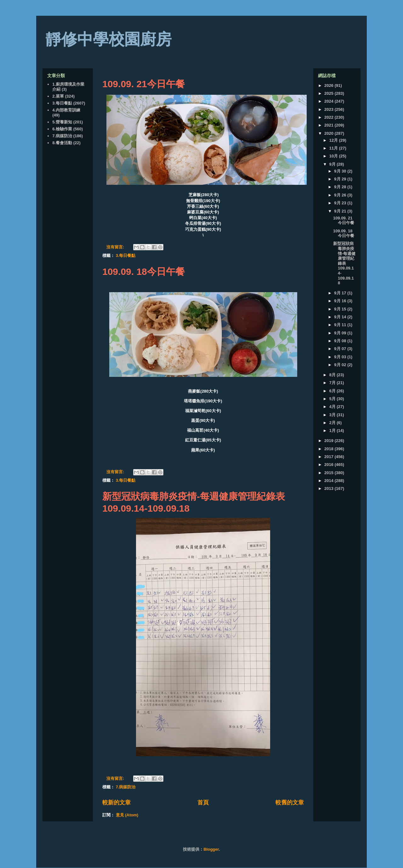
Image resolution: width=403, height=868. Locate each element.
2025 (329, 93)
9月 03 (341, 357)
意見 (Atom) (127, 815)
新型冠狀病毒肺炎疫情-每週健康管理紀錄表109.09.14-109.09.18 (344, 263)
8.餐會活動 (62, 143)
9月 (333, 164)
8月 (333, 375)
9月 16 (341, 301)
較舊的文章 (290, 803)
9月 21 (341, 211)
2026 (329, 85)
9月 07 (341, 349)
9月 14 (341, 317)
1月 (333, 431)
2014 (329, 481)
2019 (329, 441)
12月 (334, 140)
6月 (333, 391)
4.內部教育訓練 (66, 110)
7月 (333, 383)
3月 (333, 415)
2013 (329, 488)
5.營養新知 (62, 122)
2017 (329, 457)
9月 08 (341, 341)
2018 (329, 449)
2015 (329, 473)
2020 (329, 133)
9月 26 (341, 195)
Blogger (211, 849)
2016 (329, 465)
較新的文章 (116, 803)
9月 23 (341, 203)
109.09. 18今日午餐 (144, 272)
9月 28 (341, 187)
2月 (333, 423)
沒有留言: (116, 247)
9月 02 (341, 365)
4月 (333, 407)
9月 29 (341, 179)
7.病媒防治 (126, 787)
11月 (334, 148)
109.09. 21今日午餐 (144, 84)
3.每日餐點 (126, 255)
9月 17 (341, 293)
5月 (333, 399)
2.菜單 (58, 96)
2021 (329, 125)
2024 (329, 101)
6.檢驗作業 (62, 129)
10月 (334, 156)
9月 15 (341, 309)
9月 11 (341, 325)
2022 (329, 117)
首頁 (203, 803)
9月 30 (341, 171)
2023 (329, 109)
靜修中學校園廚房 (109, 39)
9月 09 (341, 333)
